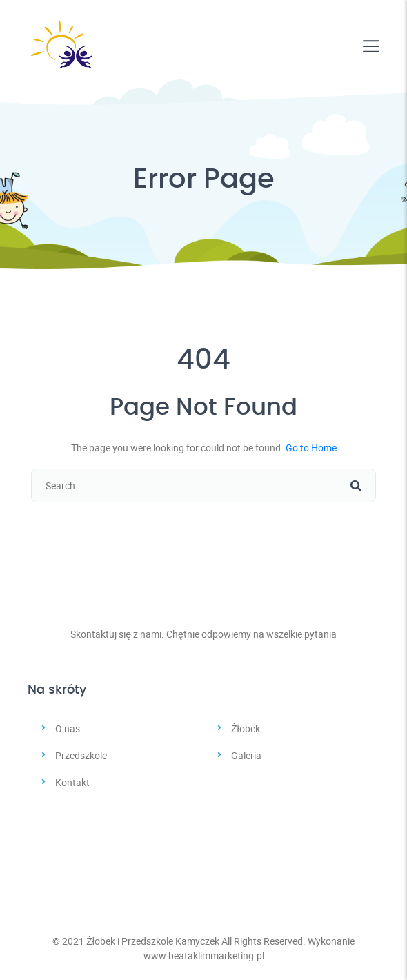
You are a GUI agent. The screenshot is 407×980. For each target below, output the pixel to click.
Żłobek (246, 728)
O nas (68, 728)
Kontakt (72, 782)
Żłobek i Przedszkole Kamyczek (153, 941)
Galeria (246, 755)
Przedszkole (81, 755)
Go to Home (311, 448)
